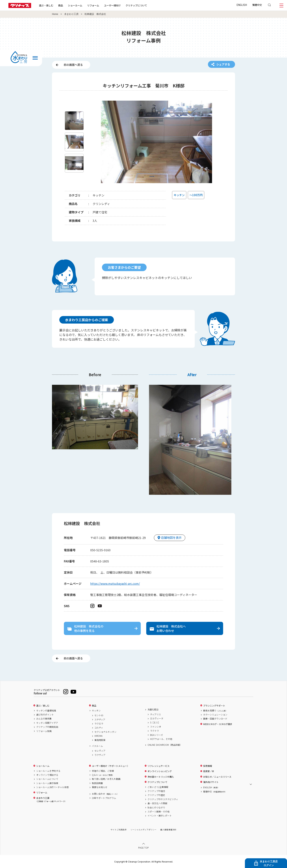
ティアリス (155, 714)
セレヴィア (100, 751)
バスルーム (97, 746)
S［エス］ (155, 722)
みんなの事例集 (44, 719)
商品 (94, 706)
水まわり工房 (71, 14)
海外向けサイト (211, 782)
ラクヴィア (100, 755)
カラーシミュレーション (215, 715)
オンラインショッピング (160, 771)
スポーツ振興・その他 (159, 812)
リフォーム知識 (44, 731)
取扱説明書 (97, 783)
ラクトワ (154, 731)
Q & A (103, 775)
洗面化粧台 (153, 709)
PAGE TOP (143, 848)
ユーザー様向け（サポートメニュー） (111, 766)
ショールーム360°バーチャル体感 (52, 787)
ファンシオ (156, 727)
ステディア (100, 720)
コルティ (99, 728)
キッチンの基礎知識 (46, 711)
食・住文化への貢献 (157, 803)
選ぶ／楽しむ (43, 706)
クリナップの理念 (156, 791)
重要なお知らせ (100, 787)
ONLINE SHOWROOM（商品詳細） (165, 745)
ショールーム (75, 5)
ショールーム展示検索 (47, 783)
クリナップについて (136, 5)
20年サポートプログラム (104, 798)
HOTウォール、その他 (161, 739)
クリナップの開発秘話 (47, 727)
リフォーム (93, 5)
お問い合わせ (105, 794)
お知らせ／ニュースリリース (217, 777)
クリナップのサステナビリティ (163, 799)
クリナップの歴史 (156, 795)
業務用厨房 (100, 740)
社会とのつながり (156, 808)
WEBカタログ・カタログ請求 (218, 724)
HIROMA (98, 736)
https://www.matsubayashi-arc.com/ (115, 583)
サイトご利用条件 (119, 830)
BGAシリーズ (156, 735)
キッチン (96, 711)
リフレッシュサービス (159, 766)
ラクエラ (99, 724)
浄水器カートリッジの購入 (161, 777)
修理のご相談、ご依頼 (103, 771)
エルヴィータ (157, 718)
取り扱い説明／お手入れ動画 (106, 779)
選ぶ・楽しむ (46, 5)
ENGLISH (242, 5)
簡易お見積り (215, 711)
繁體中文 (257, 5)
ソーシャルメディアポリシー (143, 830)
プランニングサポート (214, 706)
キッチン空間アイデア (47, 723)
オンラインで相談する (47, 775)
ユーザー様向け (112, 5)
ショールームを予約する (48, 771)
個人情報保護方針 (168, 830)
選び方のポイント (45, 715)
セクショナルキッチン (105, 732)
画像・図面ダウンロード (215, 719)
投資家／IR (209, 771)
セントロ (99, 715)
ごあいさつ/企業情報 (158, 787)
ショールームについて (47, 779)
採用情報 (208, 766)
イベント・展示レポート (160, 816)
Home (55, 14)
